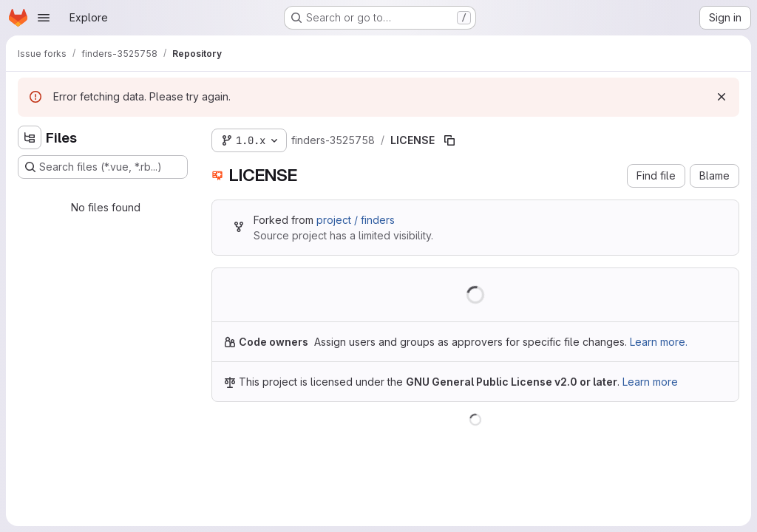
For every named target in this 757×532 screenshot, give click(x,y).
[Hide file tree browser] (30, 137)
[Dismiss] (722, 97)
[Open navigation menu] (44, 18)
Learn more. (659, 342)
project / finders (356, 220)
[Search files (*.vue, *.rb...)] (103, 167)
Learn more (650, 382)
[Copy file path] (449, 140)
